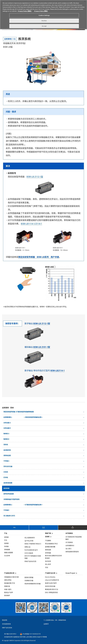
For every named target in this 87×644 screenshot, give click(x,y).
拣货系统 (6, 488)
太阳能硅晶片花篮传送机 (12, 499)
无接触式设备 (29, 581)
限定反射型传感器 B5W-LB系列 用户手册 (39, 257)
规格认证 (27, 547)
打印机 (6, 477)
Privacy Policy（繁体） (41, 10)
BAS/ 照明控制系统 (51, 592)
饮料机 (6, 445)
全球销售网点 (70, 546)
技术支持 (48, 561)
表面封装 (7, 586)
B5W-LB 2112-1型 (35, 177)
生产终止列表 (29, 541)
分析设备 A (7, 423)
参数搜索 (7, 550)
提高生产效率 (9, 592)
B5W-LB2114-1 (58, 371)
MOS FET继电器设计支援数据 (33, 557)
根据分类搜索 (9, 553)
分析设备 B (7, 428)
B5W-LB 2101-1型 (42, 347)
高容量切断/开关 (10, 583)
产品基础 (48, 541)
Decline (44, 20)
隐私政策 (5, 620)
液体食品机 (7, 455)
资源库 (47, 537)
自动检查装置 (8, 483)
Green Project (70, 573)
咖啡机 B (6, 439)
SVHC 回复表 (29, 553)
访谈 (47, 567)
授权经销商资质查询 (72, 552)
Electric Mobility (50, 577)
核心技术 (48, 564)
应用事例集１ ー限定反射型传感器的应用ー (23, 417)
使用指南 (48, 550)
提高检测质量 (29, 577)
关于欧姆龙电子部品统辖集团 (74, 538)
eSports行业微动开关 (52, 580)
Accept (44, 25)
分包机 (6, 472)
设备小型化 (8, 589)
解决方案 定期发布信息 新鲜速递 (53, 557)
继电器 (6, 537)
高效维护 (7, 595)
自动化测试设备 (50, 586)
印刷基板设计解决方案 (11, 577)
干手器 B (6, 510)
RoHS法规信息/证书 (31, 550)
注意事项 (46, 624)
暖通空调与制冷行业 (52, 589)
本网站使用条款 (6, 624)
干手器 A (6, 461)
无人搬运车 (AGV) (9, 516)
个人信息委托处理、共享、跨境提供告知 (55, 620)
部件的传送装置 (9, 494)
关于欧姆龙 (69, 542)
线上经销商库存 (30, 538)
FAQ (14, 528)
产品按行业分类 (50, 573)
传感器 (6, 546)
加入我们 (68, 549)
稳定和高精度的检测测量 (33, 584)
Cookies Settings (44, 15)
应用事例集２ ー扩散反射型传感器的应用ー (23, 505)
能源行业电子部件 (51, 583)
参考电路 (48, 553)
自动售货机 (7, 450)
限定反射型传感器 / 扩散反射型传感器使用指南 (19, 412)
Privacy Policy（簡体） (25, 10)
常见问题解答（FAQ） (52, 544)
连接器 (6, 543)
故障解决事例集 (50, 547)
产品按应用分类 (9, 573)
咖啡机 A (6, 434)
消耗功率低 (8, 580)
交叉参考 (7, 556)
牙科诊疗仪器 (8, 466)
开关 (6, 540)
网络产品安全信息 (30, 561)
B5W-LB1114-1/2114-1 (31, 224)
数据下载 (48, 533)
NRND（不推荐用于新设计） (33, 544)
